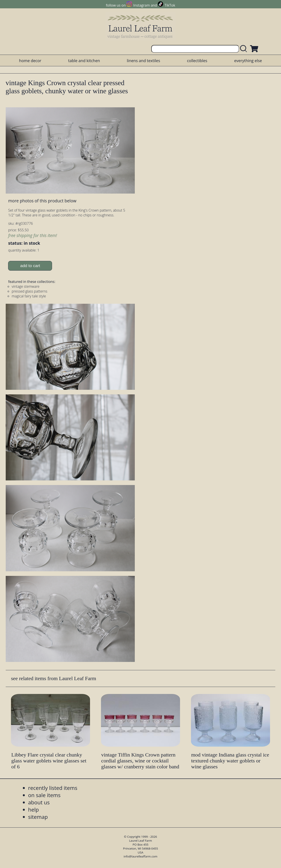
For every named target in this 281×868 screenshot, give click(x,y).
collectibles (197, 61)
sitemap (38, 817)
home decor (30, 61)
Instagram (141, 5)
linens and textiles (143, 61)
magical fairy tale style (29, 296)
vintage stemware (25, 286)
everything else (248, 61)
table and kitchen (84, 61)
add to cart (30, 266)
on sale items (44, 795)
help (33, 810)
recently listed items (53, 788)
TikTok (170, 5)
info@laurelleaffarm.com (140, 856)
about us (39, 802)
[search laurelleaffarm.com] (245, 49)
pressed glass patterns (29, 291)
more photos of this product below (42, 201)
